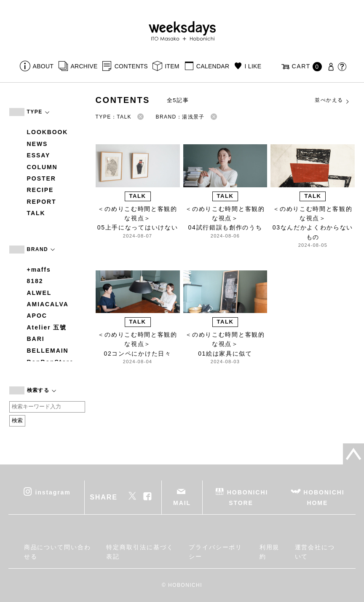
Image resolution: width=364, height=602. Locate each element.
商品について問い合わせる (58, 552)
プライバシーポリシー (215, 552)
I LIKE (253, 66)
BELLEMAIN (48, 351)
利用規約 (270, 552)
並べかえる (332, 100)
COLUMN (42, 167)
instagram (53, 492)
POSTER (41, 178)
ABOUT (43, 66)
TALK (36, 213)
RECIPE (40, 190)
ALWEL (39, 293)
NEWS (37, 144)
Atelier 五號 (47, 327)
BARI (36, 339)
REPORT (42, 202)
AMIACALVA (48, 304)
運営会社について (315, 552)
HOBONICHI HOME (324, 497)
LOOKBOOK (48, 132)
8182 (35, 281)
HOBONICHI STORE (248, 497)
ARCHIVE (84, 66)
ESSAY (39, 155)
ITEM (172, 66)
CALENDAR (213, 66)
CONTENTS (131, 66)
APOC (37, 316)
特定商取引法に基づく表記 (140, 552)
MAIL (182, 503)
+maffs (39, 270)
